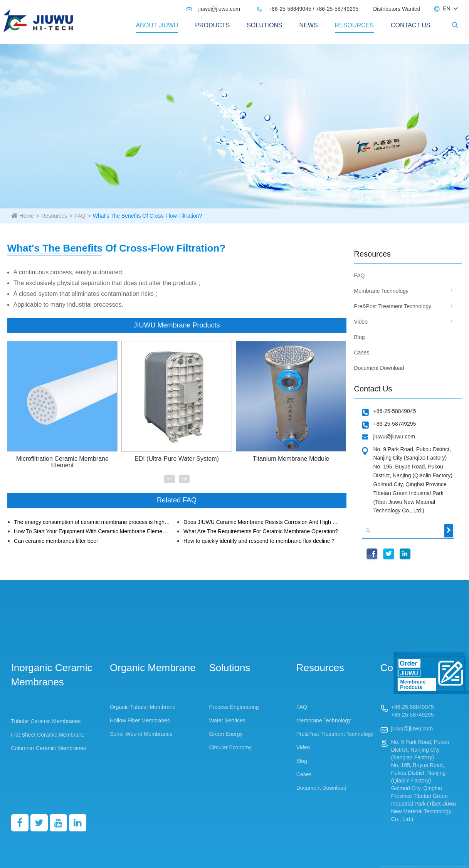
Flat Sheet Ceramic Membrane (48, 735)
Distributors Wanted (397, 9)
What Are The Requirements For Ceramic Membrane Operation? (261, 531)
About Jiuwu (157, 25)
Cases (362, 353)
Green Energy (226, 734)
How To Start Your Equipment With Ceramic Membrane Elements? (92, 531)
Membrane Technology (381, 291)
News (309, 25)
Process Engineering (234, 707)
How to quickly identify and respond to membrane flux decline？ (260, 541)
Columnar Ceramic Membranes (49, 748)
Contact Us (411, 25)
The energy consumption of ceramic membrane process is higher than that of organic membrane (92, 522)
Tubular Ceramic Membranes (46, 721)
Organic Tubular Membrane (143, 707)
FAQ (80, 216)
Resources (354, 25)
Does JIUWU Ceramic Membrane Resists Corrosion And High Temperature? (261, 522)
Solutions (264, 25)
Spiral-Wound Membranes (141, 734)
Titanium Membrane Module (291, 459)
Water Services (227, 720)
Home (27, 216)
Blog (360, 337)
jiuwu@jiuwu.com (213, 9)
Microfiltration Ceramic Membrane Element (62, 462)
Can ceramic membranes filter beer (56, 541)
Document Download (379, 368)
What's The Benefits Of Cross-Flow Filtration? (147, 216)
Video (361, 322)
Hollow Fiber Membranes (140, 720)
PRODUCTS (212, 25)
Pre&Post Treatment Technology (393, 306)
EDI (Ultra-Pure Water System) (177, 459)
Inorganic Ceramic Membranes (52, 675)
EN (446, 8)
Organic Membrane (153, 668)
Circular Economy (230, 747)
